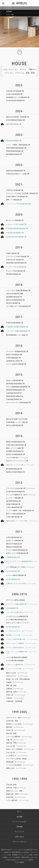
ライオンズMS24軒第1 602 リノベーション (22, 639)
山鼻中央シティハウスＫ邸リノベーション (21, 583)
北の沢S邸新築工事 (13, 579)
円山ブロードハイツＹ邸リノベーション (20, 465)
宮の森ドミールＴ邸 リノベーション (19, 635)
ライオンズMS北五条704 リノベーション (21, 648)
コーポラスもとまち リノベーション (19, 631)
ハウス (8, 8)
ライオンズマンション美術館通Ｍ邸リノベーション (22, 562)
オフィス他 (10, 15)
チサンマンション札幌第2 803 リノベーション (21, 652)
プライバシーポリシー (20, 842)
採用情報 (20, 827)
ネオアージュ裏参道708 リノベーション (21, 665)
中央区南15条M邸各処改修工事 (17, 228)
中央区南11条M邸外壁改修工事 (17, 327)
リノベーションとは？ (20, 822)
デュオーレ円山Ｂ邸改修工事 (16, 267)
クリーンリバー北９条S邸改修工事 (18, 204)
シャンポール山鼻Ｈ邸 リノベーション (20, 612)
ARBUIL (22, 862)
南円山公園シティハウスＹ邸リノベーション (22, 521)
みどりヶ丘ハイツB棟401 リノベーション (21, 643)
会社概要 (20, 817)
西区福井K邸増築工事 (14, 141)
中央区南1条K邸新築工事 (15, 233)
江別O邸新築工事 (12, 608)
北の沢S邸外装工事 (13, 571)
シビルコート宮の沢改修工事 (16, 224)
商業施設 (9, 11)
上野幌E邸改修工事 (13, 557)
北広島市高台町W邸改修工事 (16, 237)
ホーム (20, 812)
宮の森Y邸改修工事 (13, 627)
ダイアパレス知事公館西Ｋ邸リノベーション (22, 604)
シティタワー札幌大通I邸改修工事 (18, 331)
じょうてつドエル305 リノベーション (20, 669)
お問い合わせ (20, 837)
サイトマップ (20, 832)
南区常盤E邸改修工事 (14, 124)
